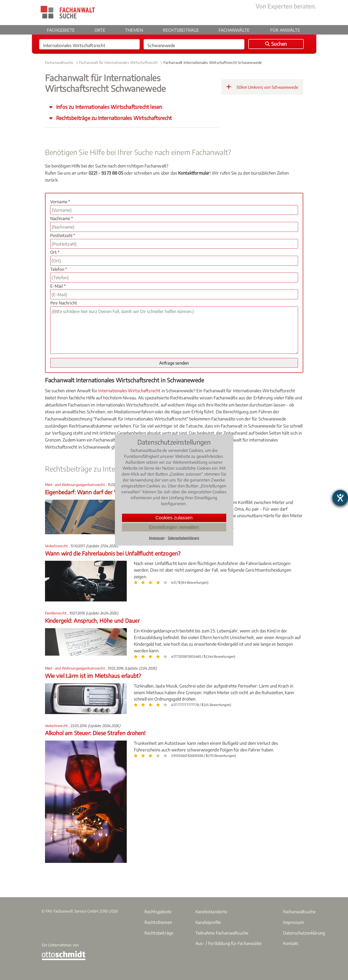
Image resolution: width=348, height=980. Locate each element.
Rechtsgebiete (158, 912)
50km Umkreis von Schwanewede (262, 87)
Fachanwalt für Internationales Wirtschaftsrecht (118, 62)
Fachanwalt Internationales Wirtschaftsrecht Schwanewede (213, 62)
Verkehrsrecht (57, 546)
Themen (134, 30)
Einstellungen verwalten (174, 527)
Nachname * (62, 218)
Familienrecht (56, 613)
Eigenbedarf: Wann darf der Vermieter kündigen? (105, 492)
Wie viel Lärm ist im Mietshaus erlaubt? (93, 676)
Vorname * (60, 201)
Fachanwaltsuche (59, 62)
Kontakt (291, 943)
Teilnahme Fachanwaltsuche (222, 933)
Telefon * (59, 269)
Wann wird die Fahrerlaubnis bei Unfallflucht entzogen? (113, 553)
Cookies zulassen (174, 518)
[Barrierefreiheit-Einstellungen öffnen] (340, 498)
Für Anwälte (285, 30)
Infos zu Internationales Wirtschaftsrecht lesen (109, 107)
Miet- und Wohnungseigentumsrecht (76, 485)
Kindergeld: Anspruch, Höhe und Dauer (92, 620)
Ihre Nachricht (64, 303)
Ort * (55, 252)
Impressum (294, 922)
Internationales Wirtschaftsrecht (129, 391)
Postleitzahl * (63, 235)
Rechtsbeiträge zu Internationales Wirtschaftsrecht (113, 118)
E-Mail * (58, 286)
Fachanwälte (234, 30)
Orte (100, 30)
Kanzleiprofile (208, 922)
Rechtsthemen (158, 922)
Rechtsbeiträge (181, 30)
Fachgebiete (61, 30)
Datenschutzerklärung (304, 933)
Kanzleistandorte (211, 912)
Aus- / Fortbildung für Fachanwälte (229, 943)
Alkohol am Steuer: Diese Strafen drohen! (95, 733)
